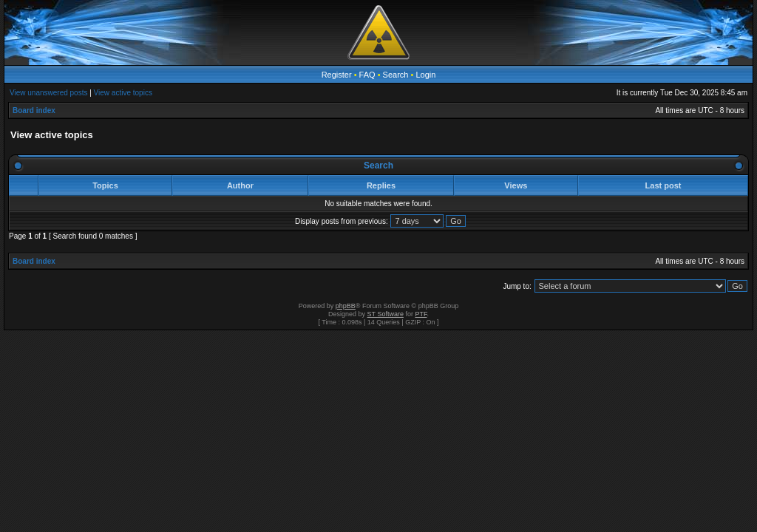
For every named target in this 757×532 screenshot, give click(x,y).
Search (396, 75)
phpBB (346, 306)
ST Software (386, 314)
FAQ (367, 75)
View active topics (123, 93)
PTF (421, 314)
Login (425, 75)
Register (337, 75)
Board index (34, 110)
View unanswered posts (48, 93)
